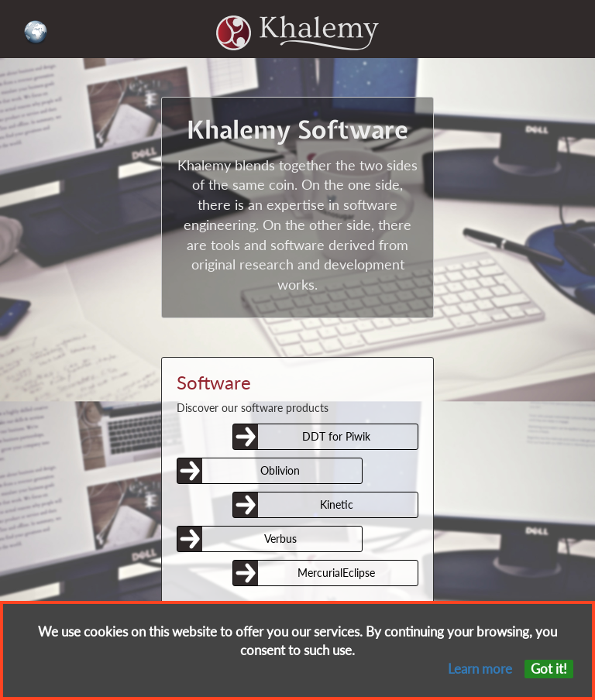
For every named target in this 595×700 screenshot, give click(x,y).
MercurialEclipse (336, 573)
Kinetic (337, 504)
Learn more (480, 669)
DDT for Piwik (336, 436)
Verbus (280, 539)
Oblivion (280, 470)
